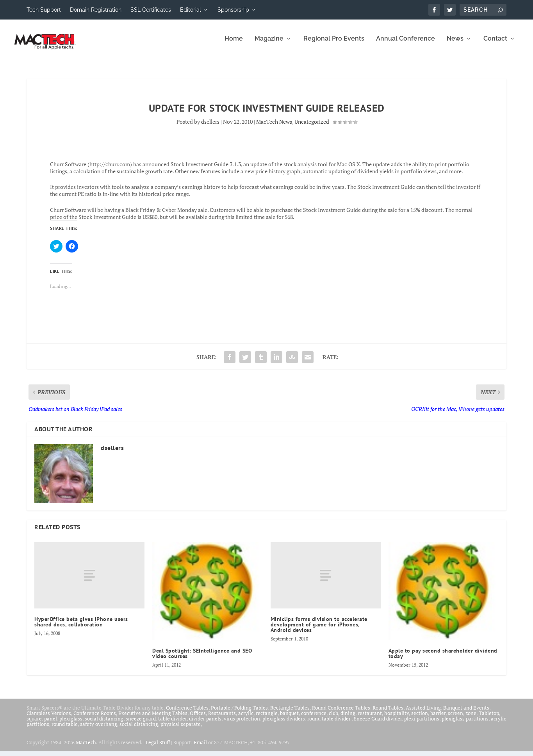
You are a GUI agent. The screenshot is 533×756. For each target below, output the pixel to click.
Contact (495, 44)
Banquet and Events (466, 713)
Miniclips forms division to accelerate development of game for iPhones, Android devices (319, 629)
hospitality (397, 718)
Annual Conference (406, 44)
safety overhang (99, 729)
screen (455, 718)
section (420, 718)
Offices (198, 718)
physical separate (181, 729)
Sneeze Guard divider (378, 724)
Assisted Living (423, 713)
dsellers (210, 127)
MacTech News (274, 127)
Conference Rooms (95, 718)
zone (471, 718)
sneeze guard (141, 724)
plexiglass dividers (284, 724)
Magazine (269, 44)
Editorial (191, 10)
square (34, 724)
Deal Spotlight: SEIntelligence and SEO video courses (202, 658)
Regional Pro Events (334, 44)
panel (51, 724)
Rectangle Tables (290, 713)
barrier (438, 718)
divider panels (205, 724)
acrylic (246, 718)
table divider (172, 724)
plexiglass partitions (465, 724)
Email (200, 747)
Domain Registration (96, 10)
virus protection (242, 724)
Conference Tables (187, 713)
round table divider (329, 724)
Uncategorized (312, 127)
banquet (289, 718)
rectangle (267, 718)
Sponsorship (233, 10)
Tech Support (44, 10)
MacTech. (86, 747)
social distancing (104, 724)
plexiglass (71, 724)
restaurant (370, 718)
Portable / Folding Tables (239, 713)
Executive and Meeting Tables (153, 718)
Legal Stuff (158, 747)
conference (314, 718)
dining (348, 718)
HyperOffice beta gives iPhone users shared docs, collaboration (81, 626)
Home (234, 44)
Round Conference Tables (341, 713)
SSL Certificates (151, 10)
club (333, 718)
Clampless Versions (49, 718)
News (455, 44)
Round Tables (388, 713)
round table (65, 729)
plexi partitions (422, 724)
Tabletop (489, 718)
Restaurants (222, 718)
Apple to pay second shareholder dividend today (443, 658)
